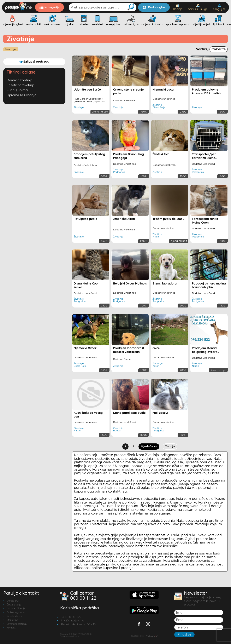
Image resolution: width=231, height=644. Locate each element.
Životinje (10, 49)
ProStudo (151, 636)
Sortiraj (212, 49)
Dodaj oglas (154, 7)
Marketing (12, 620)
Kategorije (50, 7)
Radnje (178, 7)
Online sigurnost (16, 612)
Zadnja (170, 446)
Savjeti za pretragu (17, 624)
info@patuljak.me (73, 620)
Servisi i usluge (198, 7)
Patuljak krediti (15, 616)
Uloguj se (219, 7)
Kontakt (11, 628)
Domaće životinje (20, 80)
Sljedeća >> (149, 446)
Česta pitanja (14, 605)
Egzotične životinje (21, 85)
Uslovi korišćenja (16, 608)
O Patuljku (13, 601)
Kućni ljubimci (17, 90)
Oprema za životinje (21, 95)
